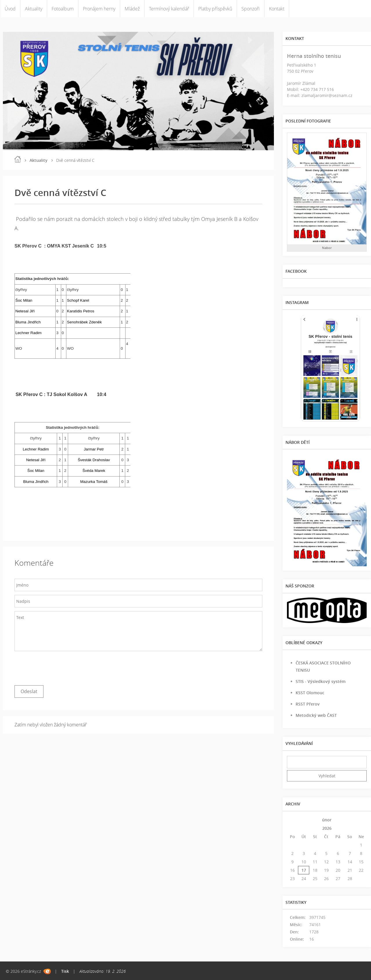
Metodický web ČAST (316, 715)
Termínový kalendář (169, 9)
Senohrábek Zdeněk (84, 322)
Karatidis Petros (81, 311)
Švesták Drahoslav (94, 460)
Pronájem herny (99, 9)
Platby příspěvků (215, 9)
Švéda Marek (94, 471)
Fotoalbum (63, 9)
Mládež (132, 9)
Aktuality (34, 9)
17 (304, 870)
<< (292, 820)
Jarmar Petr (94, 449)
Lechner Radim (28, 333)
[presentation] (59, 667)
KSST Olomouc (310, 693)
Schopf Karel (78, 300)
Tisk (65, 971)
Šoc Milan (24, 300)
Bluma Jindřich (28, 322)
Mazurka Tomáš (94, 482)
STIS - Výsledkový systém (321, 681)
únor (327, 820)
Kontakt (277, 9)
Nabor (327, 248)
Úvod (10, 9)
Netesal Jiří (25, 311)
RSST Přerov (308, 704)
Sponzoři (251, 9)
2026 (327, 828)
